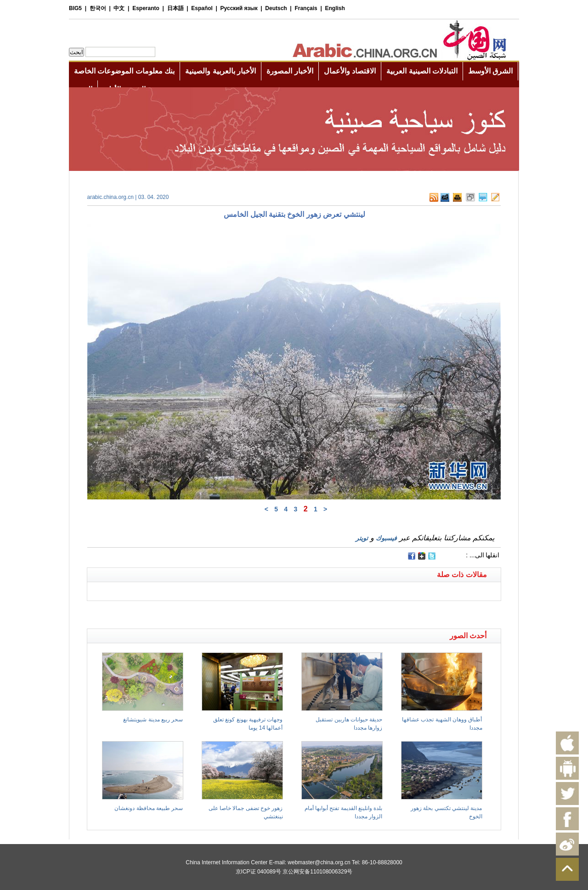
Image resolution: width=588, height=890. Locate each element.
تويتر (362, 538)
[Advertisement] (191, 612)
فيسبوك (386, 538)
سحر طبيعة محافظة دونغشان (149, 808)
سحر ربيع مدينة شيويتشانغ (153, 720)
